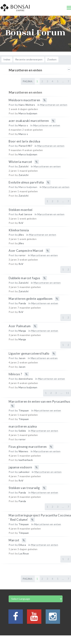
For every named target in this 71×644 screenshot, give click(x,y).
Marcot (14, 540)
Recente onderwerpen (29, 59)
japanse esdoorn (20, 467)
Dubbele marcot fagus (24, 278)
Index (7, 59)
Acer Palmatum (20, 326)
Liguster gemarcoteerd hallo (29, 353)
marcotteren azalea (23, 426)
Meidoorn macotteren (24, 100)
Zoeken (52, 59)
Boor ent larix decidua (24, 141)
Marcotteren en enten (25, 70)
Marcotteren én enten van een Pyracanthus (39, 401)
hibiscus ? (15, 374)
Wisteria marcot (20, 162)
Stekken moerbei (21, 210)
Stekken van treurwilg (24, 488)
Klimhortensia (19, 230)
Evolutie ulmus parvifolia (26, 182)
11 (67, 393)
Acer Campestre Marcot (26, 250)
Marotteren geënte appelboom (31, 298)
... (63, 81)
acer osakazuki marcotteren (29, 121)
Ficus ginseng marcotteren (28, 447)
